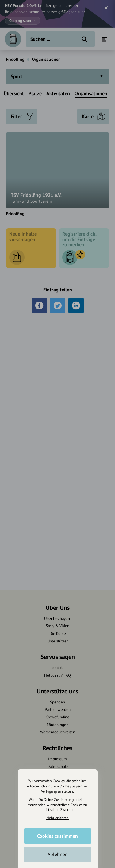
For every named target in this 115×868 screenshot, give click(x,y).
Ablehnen (58, 854)
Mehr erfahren (57, 818)
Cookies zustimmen (57, 836)
